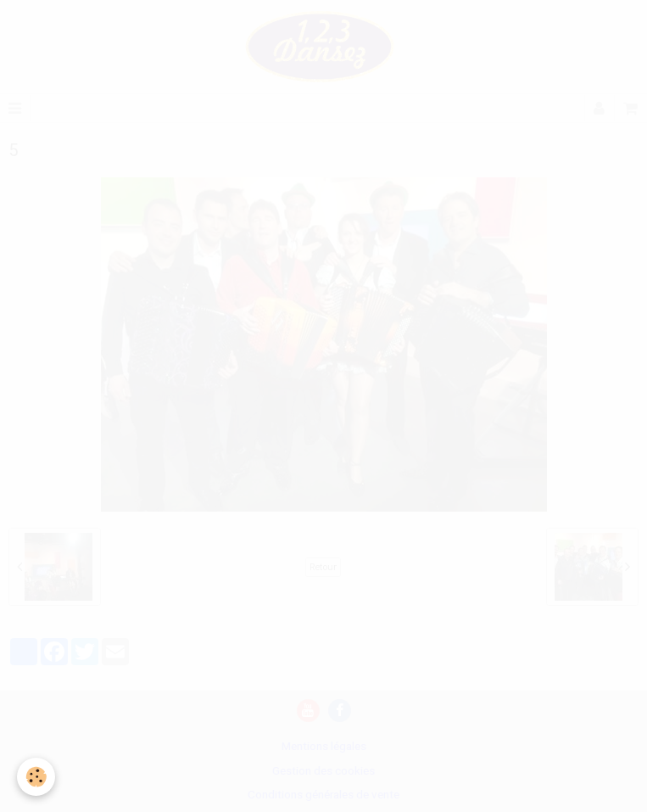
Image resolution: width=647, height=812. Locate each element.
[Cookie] (36, 777)
